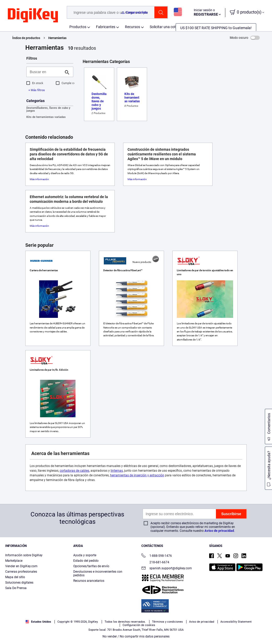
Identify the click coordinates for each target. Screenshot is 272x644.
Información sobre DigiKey (24, 555)
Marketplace (14, 561)
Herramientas (57, 38)
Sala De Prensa (16, 588)
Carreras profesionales (21, 572)
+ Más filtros (37, 90)
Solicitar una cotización (168, 27)
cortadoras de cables (74, 471)
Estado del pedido (86, 561)
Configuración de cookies (139, 625)
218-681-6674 (155, 562)
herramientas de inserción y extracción (137, 475)
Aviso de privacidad (219, 531)
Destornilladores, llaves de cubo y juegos (48, 109)
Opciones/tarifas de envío (91, 566)
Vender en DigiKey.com (21, 566)
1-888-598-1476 (157, 556)
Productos (78, 27)
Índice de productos (26, 38)
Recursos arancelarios (89, 581)
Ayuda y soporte (85, 555)
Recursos (132, 27)
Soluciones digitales (19, 583)
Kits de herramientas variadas (46, 117)
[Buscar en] (46, 72)
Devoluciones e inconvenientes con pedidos (98, 573)
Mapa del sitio (15, 577)
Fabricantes (106, 27)
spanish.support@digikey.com (167, 569)
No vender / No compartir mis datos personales (136, 636)
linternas (117, 471)
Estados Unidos (38, 622)
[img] (33, 16)
